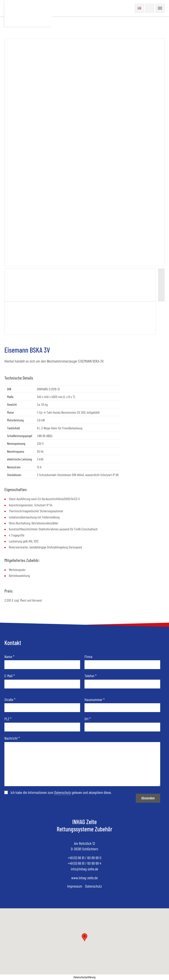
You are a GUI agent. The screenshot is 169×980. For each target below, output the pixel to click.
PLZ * (8, 719)
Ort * (88, 719)
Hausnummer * (95, 700)
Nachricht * (12, 738)
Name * (9, 657)
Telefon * (91, 676)
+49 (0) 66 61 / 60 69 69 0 (84, 858)
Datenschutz (94, 886)
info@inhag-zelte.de (84, 869)
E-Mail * (10, 676)
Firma (88, 657)
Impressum (75, 886)
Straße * (10, 700)
